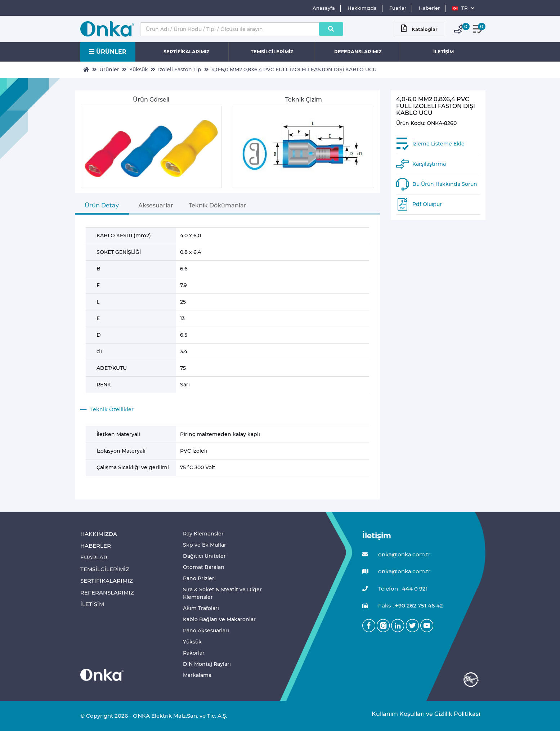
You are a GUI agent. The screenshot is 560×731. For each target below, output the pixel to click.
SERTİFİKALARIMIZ (187, 51)
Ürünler (109, 69)
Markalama (197, 675)
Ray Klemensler (203, 534)
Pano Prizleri (199, 578)
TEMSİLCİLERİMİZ (272, 51)
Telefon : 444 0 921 (395, 589)
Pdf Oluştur (427, 204)
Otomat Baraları (204, 567)
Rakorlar (194, 653)
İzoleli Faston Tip (180, 69)
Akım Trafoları (201, 608)
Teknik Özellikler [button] (107, 410)
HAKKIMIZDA (99, 534)
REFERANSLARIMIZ (358, 51)
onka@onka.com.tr (396, 555)
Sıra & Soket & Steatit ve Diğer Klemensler (222, 593)
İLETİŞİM (443, 51)
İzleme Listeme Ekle (438, 144)
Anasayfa (324, 8)
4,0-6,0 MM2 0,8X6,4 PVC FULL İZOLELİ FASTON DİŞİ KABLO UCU (294, 69)
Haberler (429, 8)
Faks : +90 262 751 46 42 (403, 606)
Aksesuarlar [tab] (156, 205)
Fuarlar (398, 8)
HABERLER (96, 546)
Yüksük (139, 69)
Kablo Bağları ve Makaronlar (219, 619)
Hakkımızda (362, 8)
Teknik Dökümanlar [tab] (218, 205)
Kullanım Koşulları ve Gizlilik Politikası (422, 714)
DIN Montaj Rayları (207, 664)
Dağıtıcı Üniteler (204, 556)
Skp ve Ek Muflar (205, 545)
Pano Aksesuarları (206, 631)
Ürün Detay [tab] (102, 205)
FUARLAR (94, 557)
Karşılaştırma (429, 164)
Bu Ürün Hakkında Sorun (445, 184)
